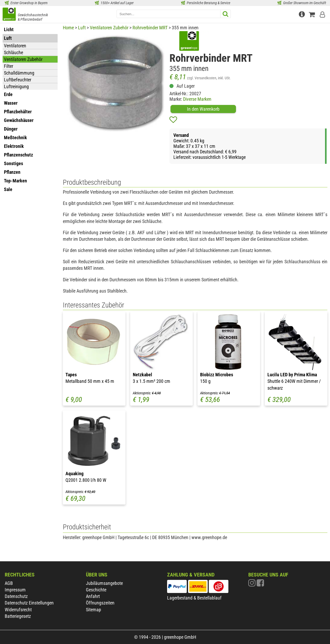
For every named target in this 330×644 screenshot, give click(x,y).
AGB (9, 583)
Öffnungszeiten (100, 603)
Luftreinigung (16, 86)
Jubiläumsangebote (104, 583)
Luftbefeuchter (18, 80)
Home (68, 28)
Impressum (15, 590)
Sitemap (93, 610)
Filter (9, 66)
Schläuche (13, 52)
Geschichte (96, 590)
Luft (82, 28)
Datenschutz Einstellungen (29, 603)
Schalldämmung (19, 73)
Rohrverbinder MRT (150, 28)
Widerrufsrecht (18, 610)
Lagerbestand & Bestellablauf (194, 598)
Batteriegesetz (18, 616)
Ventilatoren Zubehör (23, 59)
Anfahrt (93, 596)
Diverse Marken (197, 99)
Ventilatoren (15, 46)
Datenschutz (16, 596)
